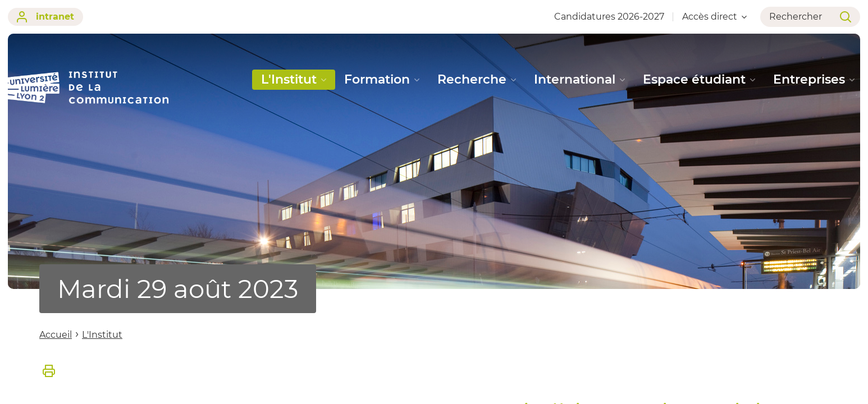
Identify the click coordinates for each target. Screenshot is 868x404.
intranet (45, 17)
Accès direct (714, 17)
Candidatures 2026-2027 (609, 17)
